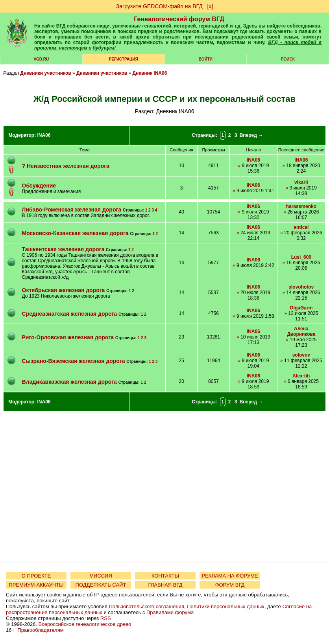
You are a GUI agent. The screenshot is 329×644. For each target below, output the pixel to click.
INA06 (44, 135)
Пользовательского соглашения (146, 606)
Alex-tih (301, 376)
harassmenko (301, 206)
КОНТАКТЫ (165, 576)
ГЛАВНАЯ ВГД (165, 585)
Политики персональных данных (226, 606)
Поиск (287, 59)
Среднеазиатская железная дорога (70, 314)
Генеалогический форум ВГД (179, 19)
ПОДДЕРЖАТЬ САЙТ (101, 585)
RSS (106, 618)
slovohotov (301, 287)
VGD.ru (41, 59)
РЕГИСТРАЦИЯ (124, 59)
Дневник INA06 (150, 73)
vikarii (301, 182)
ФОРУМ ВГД (230, 585)
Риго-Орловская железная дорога (68, 337)
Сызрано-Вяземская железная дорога (74, 361)
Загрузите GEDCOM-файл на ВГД (159, 6)
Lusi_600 (301, 257)
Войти (206, 59)
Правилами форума (170, 612)
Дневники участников (45, 73)
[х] (210, 6)
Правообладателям (40, 630)
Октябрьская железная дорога (64, 290)
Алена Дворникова (301, 331)
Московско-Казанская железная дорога (75, 233)
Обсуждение (39, 186)
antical (301, 227)
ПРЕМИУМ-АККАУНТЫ (36, 585)
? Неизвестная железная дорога (66, 166)
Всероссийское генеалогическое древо (85, 624)
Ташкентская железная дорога (63, 249)
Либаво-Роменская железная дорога (72, 210)
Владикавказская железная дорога (69, 382)
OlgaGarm (301, 308)
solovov (301, 355)
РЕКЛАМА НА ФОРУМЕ (230, 576)
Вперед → (251, 135)
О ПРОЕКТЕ (36, 576)
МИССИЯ (101, 576)
